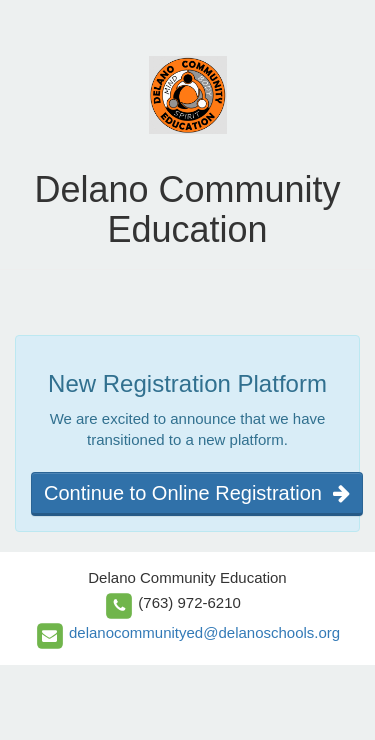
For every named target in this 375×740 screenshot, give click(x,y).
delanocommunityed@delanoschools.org (204, 632)
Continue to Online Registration (197, 493)
